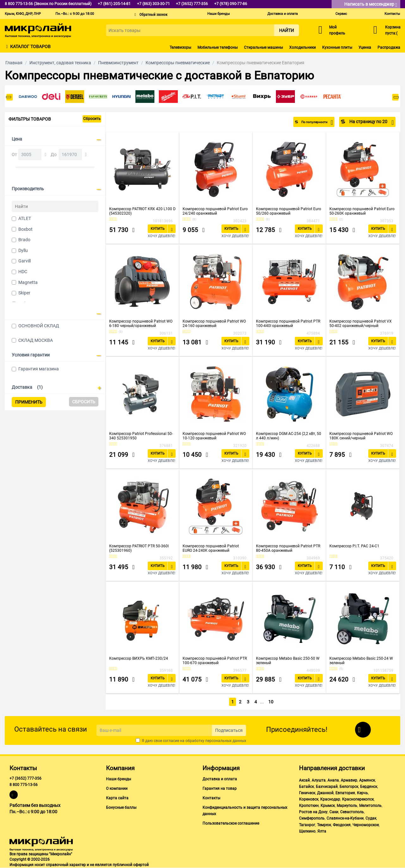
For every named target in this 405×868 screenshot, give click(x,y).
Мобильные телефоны (218, 47)
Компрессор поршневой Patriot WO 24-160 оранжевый (214, 324)
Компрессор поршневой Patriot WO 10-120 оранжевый (214, 436)
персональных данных (226, 741)
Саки (334, 812)
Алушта (319, 780)
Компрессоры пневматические (178, 63)
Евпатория (345, 793)
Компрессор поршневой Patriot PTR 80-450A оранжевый (288, 548)
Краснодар (330, 799)
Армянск (367, 780)
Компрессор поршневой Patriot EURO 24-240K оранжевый (211, 548)
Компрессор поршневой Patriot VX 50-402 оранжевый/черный (361, 324)
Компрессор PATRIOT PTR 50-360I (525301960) (139, 548)
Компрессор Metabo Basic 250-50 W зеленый (288, 661)
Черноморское (366, 825)
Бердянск (369, 787)
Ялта (322, 831)
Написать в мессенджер (371, 5)
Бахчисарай (327, 787)
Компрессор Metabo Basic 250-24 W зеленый (361, 661)
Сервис (341, 14)
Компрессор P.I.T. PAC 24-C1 (354, 546)
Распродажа (389, 47)
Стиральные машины (263, 47)
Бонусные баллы (121, 808)
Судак (371, 818)
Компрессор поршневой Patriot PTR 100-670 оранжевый (215, 661)
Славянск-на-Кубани (345, 818)
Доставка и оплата (283, 14)
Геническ (307, 793)
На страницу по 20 (371, 123)
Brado (24, 240)
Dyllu (23, 250)
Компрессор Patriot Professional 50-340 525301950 (141, 436)
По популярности (312, 123)
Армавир (349, 780)
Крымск (328, 806)
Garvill (25, 261)
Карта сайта (117, 798)
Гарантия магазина (39, 369)
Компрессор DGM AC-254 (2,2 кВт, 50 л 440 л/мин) (289, 436)
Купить (158, 229)
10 (271, 702)
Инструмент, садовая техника (60, 63)
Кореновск (309, 799)
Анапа (333, 780)
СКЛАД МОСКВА (36, 340)
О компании (117, 789)
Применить (29, 402)
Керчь (362, 793)
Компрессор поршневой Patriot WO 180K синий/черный (361, 436)
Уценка (365, 47)
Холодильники (302, 47)
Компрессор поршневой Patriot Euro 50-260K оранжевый (362, 211)
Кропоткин (309, 806)
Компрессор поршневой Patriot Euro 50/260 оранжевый (289, 211)
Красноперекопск (358, 799)
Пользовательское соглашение (231, 823)
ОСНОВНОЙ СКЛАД (39, 326)
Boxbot (25, 229)
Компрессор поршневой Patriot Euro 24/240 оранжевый (215, 211)
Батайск (306, 787)
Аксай (304, 780)
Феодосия (342, 825)
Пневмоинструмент (118, 63)
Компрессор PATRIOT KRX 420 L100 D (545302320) (142, 211)
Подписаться (229, 730)
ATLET (25, 218)
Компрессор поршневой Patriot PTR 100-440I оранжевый (288, 324)
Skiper (24, 293)
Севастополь (352, 812)
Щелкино (307, 831)
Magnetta (28, 282)
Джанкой (325, 793)
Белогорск (349, 787)
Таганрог (307, 825)
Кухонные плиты (337, 47)
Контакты (392, 14)
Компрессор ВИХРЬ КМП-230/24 (139, 658)
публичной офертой (131, 865)
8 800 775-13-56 (24, 785)
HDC (23, 272)
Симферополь (312, 818)
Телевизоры (180, 47)
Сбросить (92, 119)
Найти (287, 30)
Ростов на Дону (313, 812)
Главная (14, 63)
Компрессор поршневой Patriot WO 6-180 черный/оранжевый (141, 324)
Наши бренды (219, 14)
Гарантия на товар (220, 789)
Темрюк (324, 825)
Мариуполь (347, 806)
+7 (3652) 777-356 (25, 778)
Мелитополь (370, 806)
